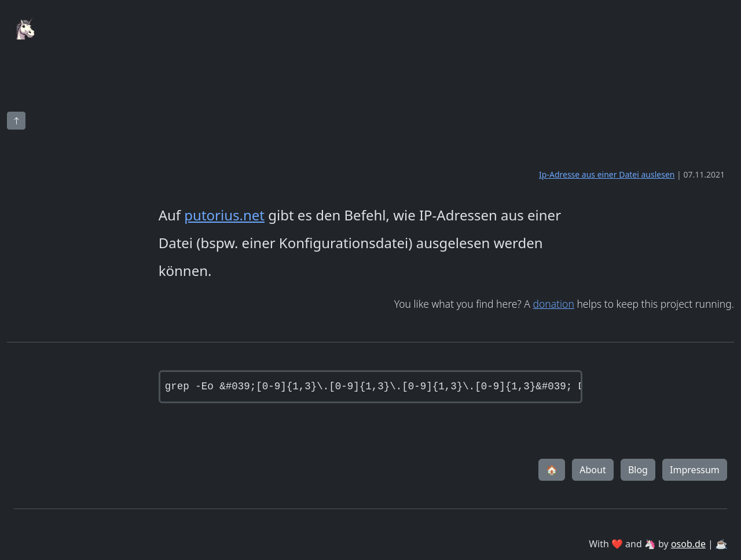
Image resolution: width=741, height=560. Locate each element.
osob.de (688, 544)
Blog (638, 470)
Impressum (695, 470)
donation (553, 304)
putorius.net (224, 215)
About (593, 470)
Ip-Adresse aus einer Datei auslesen (607, 174)
